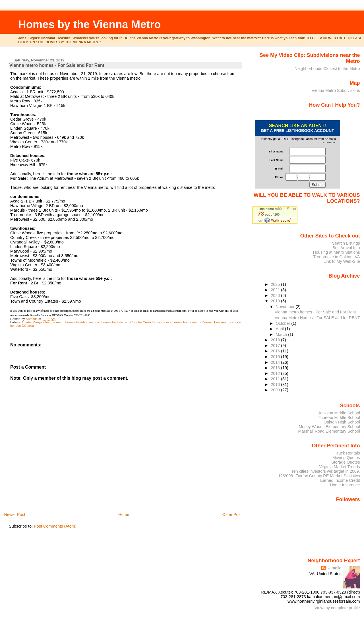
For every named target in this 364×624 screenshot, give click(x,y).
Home (124, 515)
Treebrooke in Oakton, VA (336, 257)
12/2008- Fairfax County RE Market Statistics (319, 476)
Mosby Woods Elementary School (329, 427)
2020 (276, 296)
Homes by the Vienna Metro (90, 24)
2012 (276, 373)
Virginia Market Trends (339, 467)
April (280, 329)
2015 (276, 357)
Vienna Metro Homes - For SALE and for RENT (317, 318)
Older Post (232, 515)
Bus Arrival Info (346, 248)
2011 (276, 379)
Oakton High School (342, 422)
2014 (276, 362)
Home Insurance (345, 485)
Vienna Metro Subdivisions (336, 90)
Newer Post (15, 515)
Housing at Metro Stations (336, 252)
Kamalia (334, 568)
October (283, 323)
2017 (276, 346)
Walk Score (287, 209)
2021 (276, 290)
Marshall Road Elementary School (329, 431)
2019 (276, 301)
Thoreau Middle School (339, 418)
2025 (276, 284)
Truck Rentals (348, 453)
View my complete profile (337, 608)
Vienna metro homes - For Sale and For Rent (315, 312)
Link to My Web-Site (342, 261)
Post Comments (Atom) (55, 526)
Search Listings (346, 243)
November (286, 307)
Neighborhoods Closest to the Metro (327, 69)
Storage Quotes (346, 462)
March (282, 334)
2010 (276, 385)
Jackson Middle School (339, 413)
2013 (276, 368)
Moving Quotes (346, 458)
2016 (276, 351)
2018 (276, 340)
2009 (276, 390)
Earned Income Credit (340, 480)
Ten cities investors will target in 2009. (326, 471)
